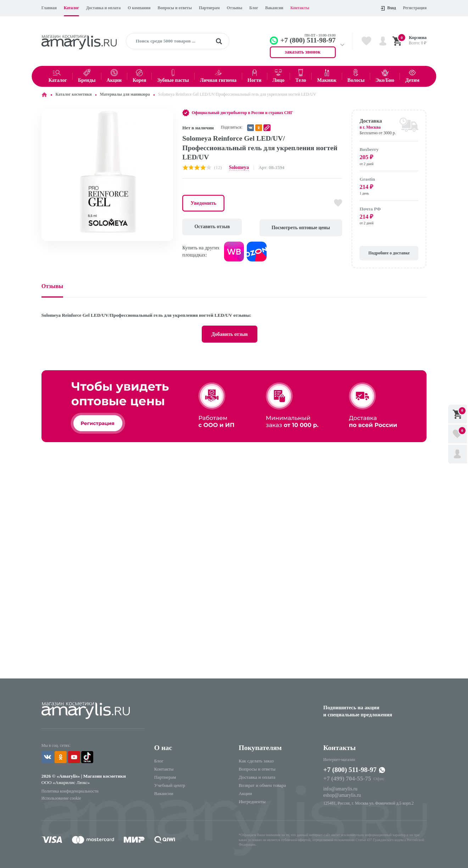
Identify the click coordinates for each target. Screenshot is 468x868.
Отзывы (234, 8)
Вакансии (274, 8)
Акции (245, 792)
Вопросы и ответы (175, 8)
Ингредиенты (252, 800)
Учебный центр (170, 784)
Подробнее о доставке (389, 252)
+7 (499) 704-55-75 (347, 777)
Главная (49, 8)
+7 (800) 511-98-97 (351, 768)
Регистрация (415, 8)
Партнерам (209, 8)
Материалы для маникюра (125, 94)
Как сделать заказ (256, 759)
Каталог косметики (74, 94)
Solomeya (239, 167)
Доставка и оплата (104, 8)
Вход (388, 8)
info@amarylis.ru (340, 787)
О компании (139, 8)
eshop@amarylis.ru (342, 793)
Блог (254, 8)
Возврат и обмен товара (262, 784)
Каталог (71, 8)
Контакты (300, 8)
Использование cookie (61, 796)
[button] (167, 116)
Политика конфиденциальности (69, 789)
